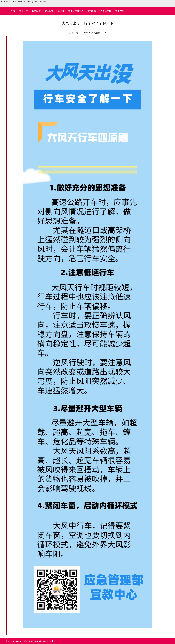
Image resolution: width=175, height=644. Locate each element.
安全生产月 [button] (106, 11)
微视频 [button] (61, 11)
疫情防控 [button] (92, 11)
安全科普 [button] (49, 11)
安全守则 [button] (120, 11)
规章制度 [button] (36, 11)
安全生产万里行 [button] (76, 11)
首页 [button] (13, 11)
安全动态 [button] (23, 11)
